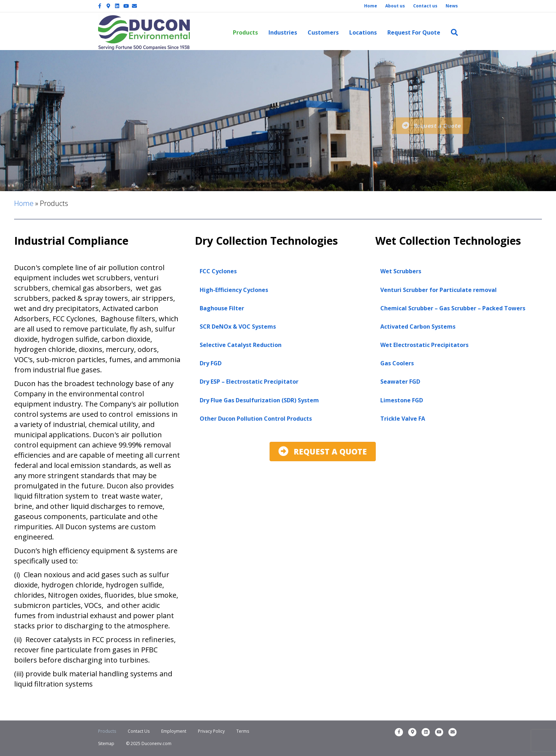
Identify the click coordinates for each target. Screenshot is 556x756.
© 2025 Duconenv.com (149, 743)
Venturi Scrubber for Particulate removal (439, 290)
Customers (323, 32)
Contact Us (139, 731)
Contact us (425, 6)
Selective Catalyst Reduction (241, 345)
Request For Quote (414, 32)
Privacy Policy (211, 731)
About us (395, 6)
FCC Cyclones (218, 271)
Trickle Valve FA (403, 419)
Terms (243, 731)
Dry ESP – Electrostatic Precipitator (249, 382)
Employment (174, 731)
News (452, 6)
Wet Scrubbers (401, 271)
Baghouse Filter (222, 308)
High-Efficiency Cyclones (234, 290)
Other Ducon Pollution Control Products (256, 419)
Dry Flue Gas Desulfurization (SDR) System (259, 400)
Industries (283, 32)
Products (245, 32)
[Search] (452, 32)
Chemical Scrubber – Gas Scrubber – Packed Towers (453, 308)
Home (371, 6)
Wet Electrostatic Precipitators (424, 345)
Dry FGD (211, 363)
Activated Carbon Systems (418, 327)
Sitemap (106, 743)
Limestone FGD (402, 400)
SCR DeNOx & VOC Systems (238, 327)
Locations (363, 32)
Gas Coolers (397, 363)
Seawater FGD (400, 382)
